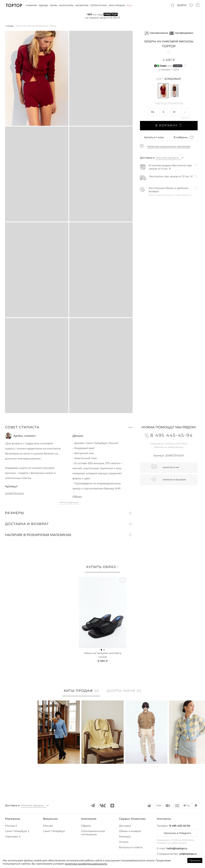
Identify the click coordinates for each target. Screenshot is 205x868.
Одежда (43, 5)
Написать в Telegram (177, 833)
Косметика (82, 5)
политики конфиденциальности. (86, 864)
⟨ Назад (9, 26)
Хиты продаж (117, 5)
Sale (129, 5)
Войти (182, 5)
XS (153, 112)
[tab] (102, 569)
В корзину (169, 125)
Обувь (54, 5)
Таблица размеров (169, 103)
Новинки (31, 5)
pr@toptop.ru (188, 854)
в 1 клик (154, 137)
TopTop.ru (14, 5)
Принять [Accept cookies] (195, 860)
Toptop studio (99, 5)
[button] (69, 427)
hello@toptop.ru (177, 848)
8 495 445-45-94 (180, 826)
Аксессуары (66, 5)
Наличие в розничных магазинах (169, 146)
